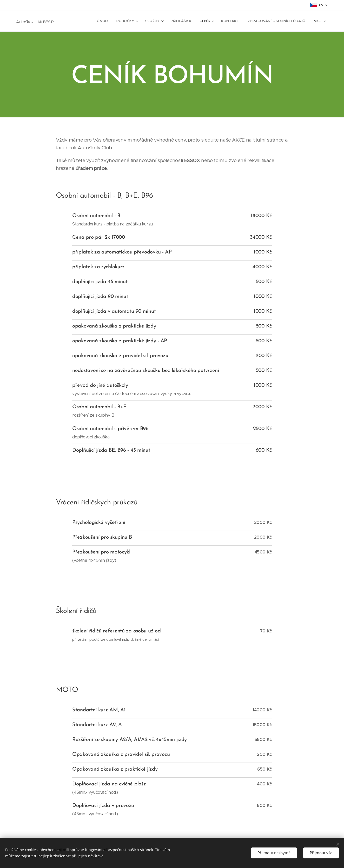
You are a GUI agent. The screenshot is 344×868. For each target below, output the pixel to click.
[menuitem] (109, 21)
